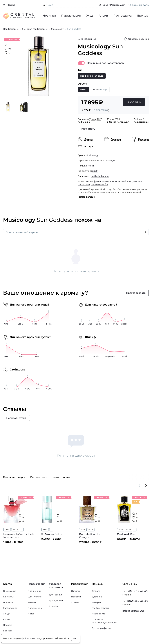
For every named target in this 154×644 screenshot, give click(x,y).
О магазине (10, 591)
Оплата (96, 591)
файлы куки (28, 638)
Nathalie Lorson (100, 176)
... (22, 530)
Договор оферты (101, 628)
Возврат (96, 602)
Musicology (92, 155)
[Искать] (145, 232)
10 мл (121, 530)
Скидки (7, 614)
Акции (103, 16)
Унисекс (33, 602)
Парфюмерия (71, 16)
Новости (76, 597)
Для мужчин (35, 597)
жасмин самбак (100, 184)
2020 (95, 171)
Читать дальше (86, 197)
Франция (110, 161)
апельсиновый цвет (121, 181)
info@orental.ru (133, 611)
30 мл (83, 530)
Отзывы (75, 591)
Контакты (8, 597)
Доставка (97, 597)
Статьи (75, 602)
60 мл (129, 530)
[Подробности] (109, 110)
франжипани (101, 181)
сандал (89, 181)
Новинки (49, 16)
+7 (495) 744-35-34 (135, 591)
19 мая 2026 (96, 119)
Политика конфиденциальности (104, 621)
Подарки (8, 625)
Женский (89, 166)
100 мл (15, 530)
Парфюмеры (35, 608)
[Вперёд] (146, 485)
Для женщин (35, 591)
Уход (90, 16)
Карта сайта (99, 614)
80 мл (45, 530)
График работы (100, 608)
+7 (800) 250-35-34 (135, 601)
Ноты (31, 614)
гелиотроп (84, 184)
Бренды (143, 16)
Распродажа (123, 16)
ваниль (138, 181)
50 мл (7, 530)
